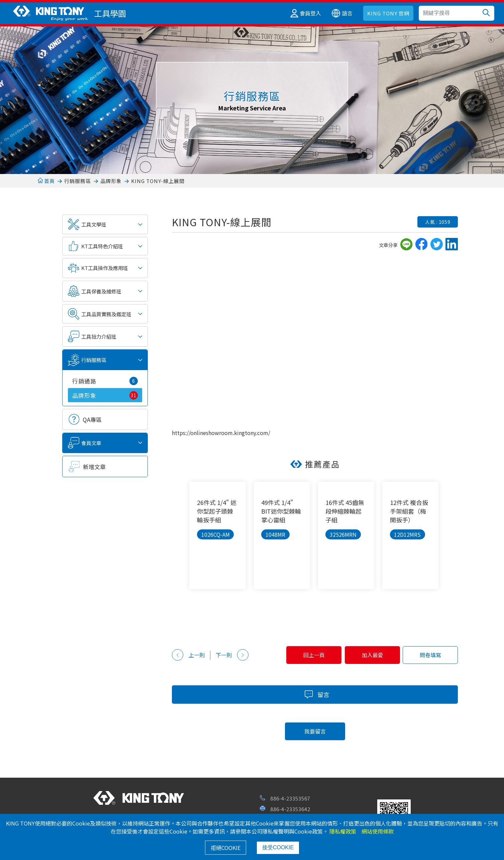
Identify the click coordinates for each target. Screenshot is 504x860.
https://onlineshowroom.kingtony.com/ (221, 433)
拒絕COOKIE (226, 848)
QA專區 (92, 419)
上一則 (188, 655)
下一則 (232, 655)
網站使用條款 (378, 831)
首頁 (46, 181)
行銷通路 (105, 381)
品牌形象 (111, 181)
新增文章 (94, 467)
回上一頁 (304, 655)
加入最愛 (367, 655)
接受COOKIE (278, 847)
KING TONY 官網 (388, 13)
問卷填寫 (428, 655)
